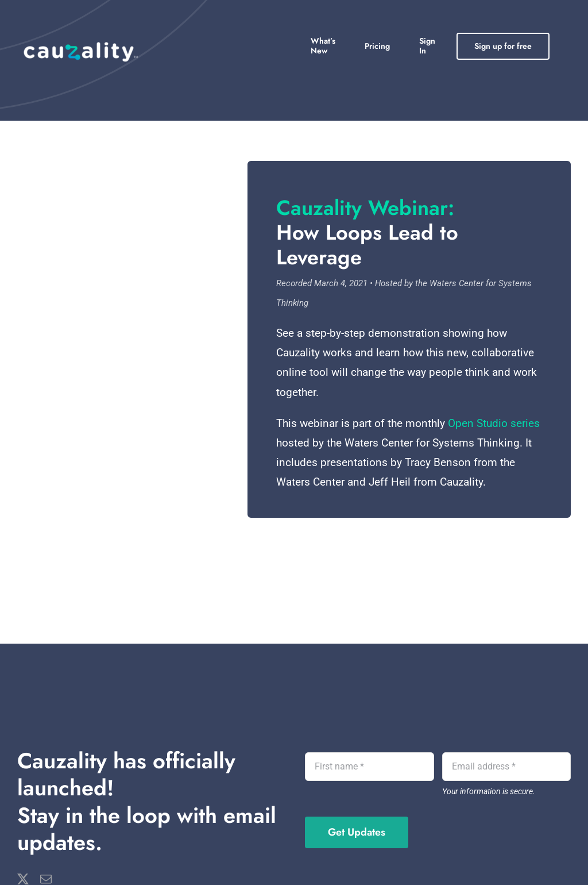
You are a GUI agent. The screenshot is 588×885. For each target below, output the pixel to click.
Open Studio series (494, 423)
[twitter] (23, 879)
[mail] (46, 879)
